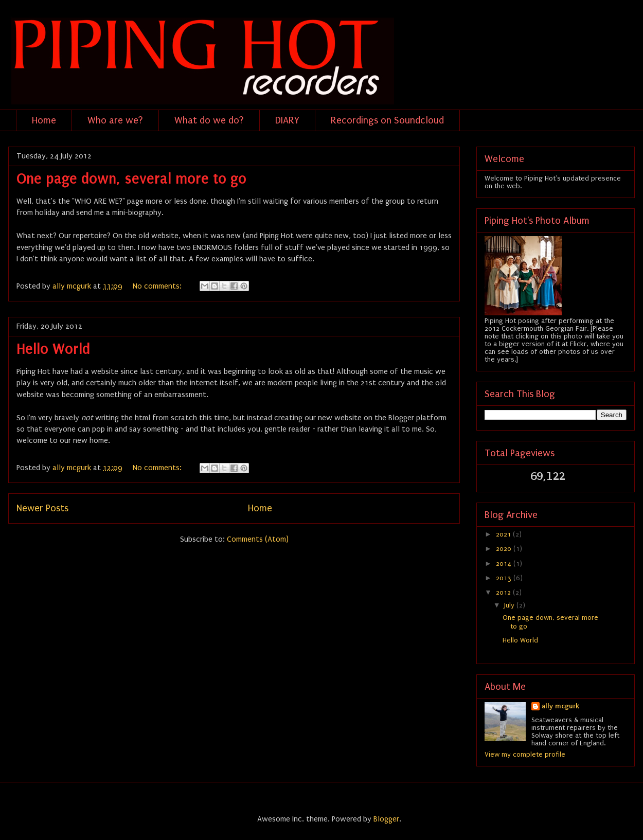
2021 (504, 534)
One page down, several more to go (131, 179)
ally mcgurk (560, 706)
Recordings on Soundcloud (387, 120)
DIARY (287, 120)
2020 (505, 549)
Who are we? (115, 120)
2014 (505, 564)
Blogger (386, 819)
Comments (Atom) (258, 539)
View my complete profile (525, 754)
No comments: (158, 286)
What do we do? (209, 120)
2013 (505, 578)
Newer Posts (42, 508)
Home (44, 120)
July (510, 605)
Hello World (53, 349)
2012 (504, 592)
